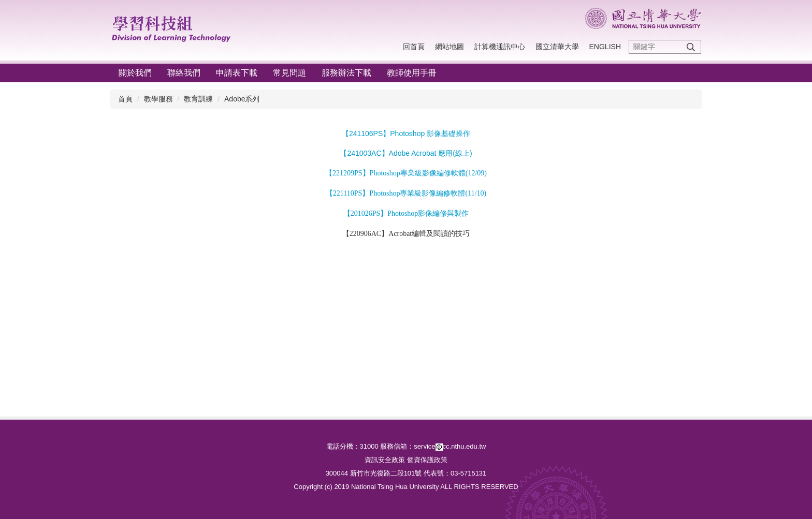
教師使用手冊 (412, 73)
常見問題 (289, 73)
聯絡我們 (184, 73)
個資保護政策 (427, 460)
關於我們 (135, 73)
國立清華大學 (557, 47)
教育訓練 (198, 99)
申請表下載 (237, 73)
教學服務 (158, 99)
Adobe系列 (242, 99)
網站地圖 (450, 47)
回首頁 (414, 47)
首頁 (125, 99)
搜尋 (691, 47)
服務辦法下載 (346, 73)
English (605, 47)
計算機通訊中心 (500, 47)
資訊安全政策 (385, 460)
